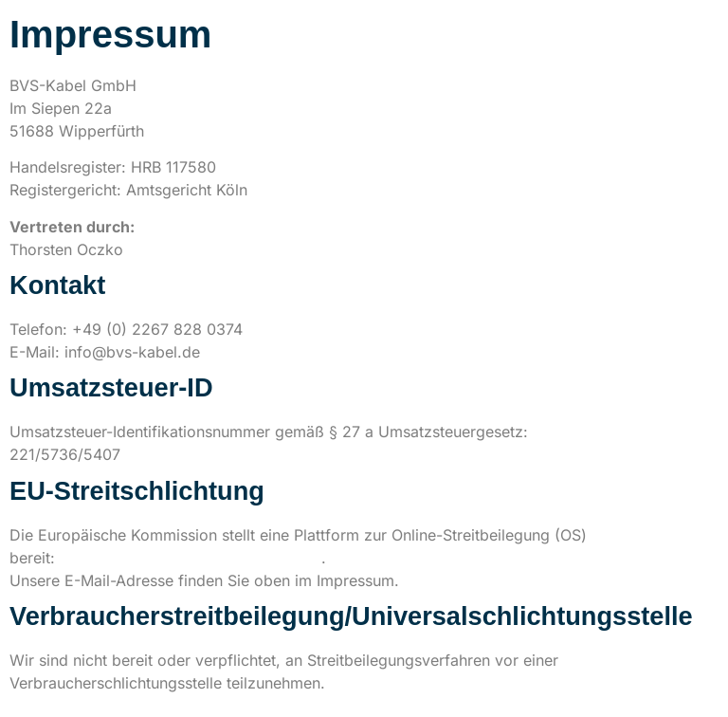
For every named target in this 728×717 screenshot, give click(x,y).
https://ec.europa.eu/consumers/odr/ (191, 558)
